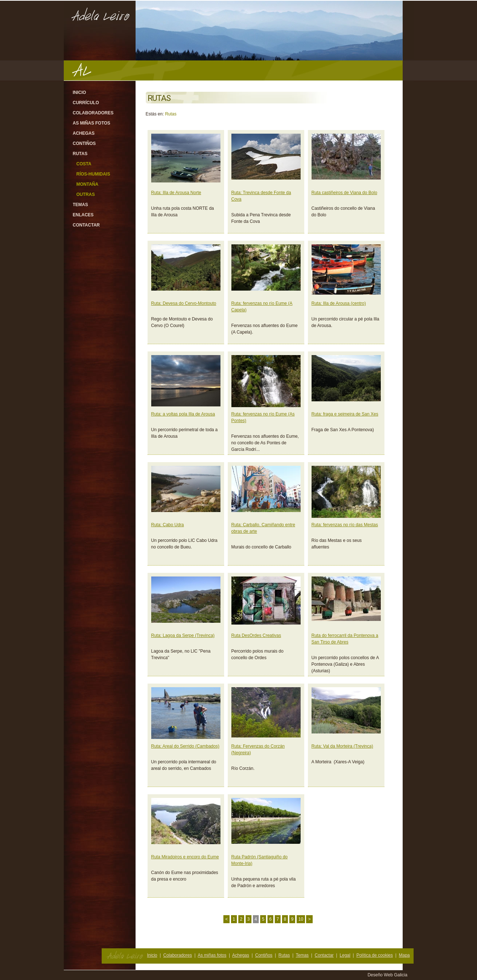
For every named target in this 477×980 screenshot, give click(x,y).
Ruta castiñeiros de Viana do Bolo (345, 193)
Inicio (80, 93)
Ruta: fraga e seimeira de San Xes (345, 414)
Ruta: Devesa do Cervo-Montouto (184, 303)
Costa (84, 164)
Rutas (80, 154)
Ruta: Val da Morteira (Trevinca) (342, 746)
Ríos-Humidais (93, 174)
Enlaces (83, 215)
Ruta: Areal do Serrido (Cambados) (185, 746)
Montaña (87, 184)
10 (301, 919)
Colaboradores (93, 113)
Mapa (404, 955)
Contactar (86, 225)
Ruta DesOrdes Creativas (256, 635)
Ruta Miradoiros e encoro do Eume (185, 857)
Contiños (84, 143)
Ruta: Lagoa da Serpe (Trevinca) (183, 635)
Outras (86, 194)
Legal (345, 955)
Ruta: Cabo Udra (168, 525)
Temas (81, 205)
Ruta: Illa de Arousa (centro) (339, 303)
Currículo (86, 103)
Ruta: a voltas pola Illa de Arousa (183, 414)
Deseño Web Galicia (388, 975)
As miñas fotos (92, 123)
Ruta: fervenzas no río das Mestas (345, 525)
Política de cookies (375, 955)
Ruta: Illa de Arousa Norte (176, 193)
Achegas (84, 133)
